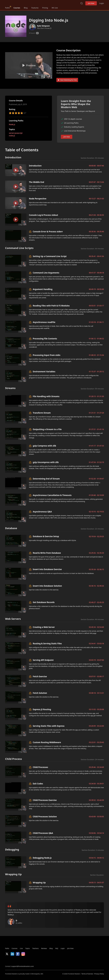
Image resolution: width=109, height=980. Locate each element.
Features (35, 8)
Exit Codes (38, 784)
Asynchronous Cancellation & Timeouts (52, 495)
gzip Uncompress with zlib (46, 462)
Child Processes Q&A (43, 833)
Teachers (35, 948)
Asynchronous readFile (44, 322)
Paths (7, 8)
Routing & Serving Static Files (47, 643)
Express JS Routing (42, 709)
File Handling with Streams (46, 396)
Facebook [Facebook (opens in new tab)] (18, 954)
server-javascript (16, 133)
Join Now (91, 3)
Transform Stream (42, 413)
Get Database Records (44, 602)
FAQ (57, 948)
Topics (28, 948)
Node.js (12, 124)
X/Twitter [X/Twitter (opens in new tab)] (7, 954)
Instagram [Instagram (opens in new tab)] (23, 954)
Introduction (35, 166)
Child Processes (40, 767)
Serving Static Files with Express (49, 726)
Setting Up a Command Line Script (50, 256)
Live (21, 948)
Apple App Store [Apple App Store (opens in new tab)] (11, 960)
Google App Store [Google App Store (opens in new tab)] (27, 960)
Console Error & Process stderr (48, 232)
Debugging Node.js (42, 858)
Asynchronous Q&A (42, 512)
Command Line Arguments (46, 273)
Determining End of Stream (46, 479)
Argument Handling (43, 289)
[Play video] (29, 65)
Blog (26, 8)
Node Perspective (38, 199)
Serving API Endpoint (43, 660)
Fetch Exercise (40, 676)
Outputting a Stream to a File (47, 429)
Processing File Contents (45, 339)
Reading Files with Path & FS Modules (51, 306)
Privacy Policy (99, 974)
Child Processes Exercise (45, 800)
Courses (17, 8)
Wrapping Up (39, 883)
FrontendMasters (16, 3)
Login (102, 3)
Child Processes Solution (45, 817)
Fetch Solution (40, 693)
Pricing (45, 8)
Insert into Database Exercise (47, 569)
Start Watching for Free (67, 80)
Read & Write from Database (47, 553)
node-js (12, 136)
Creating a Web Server (44, 627)
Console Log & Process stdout (43, 215)
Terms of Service (87, 974)
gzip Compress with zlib (44, 446)
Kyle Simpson (43, 26)
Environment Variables (44, 371)
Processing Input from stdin (47, 355)
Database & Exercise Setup (46, 536)
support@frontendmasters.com (23, 966)
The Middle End (37, 182)
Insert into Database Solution (47, 586)
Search (82, 3)
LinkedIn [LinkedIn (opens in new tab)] (12, 954)
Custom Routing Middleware (47, 742)
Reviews (44, 948)
